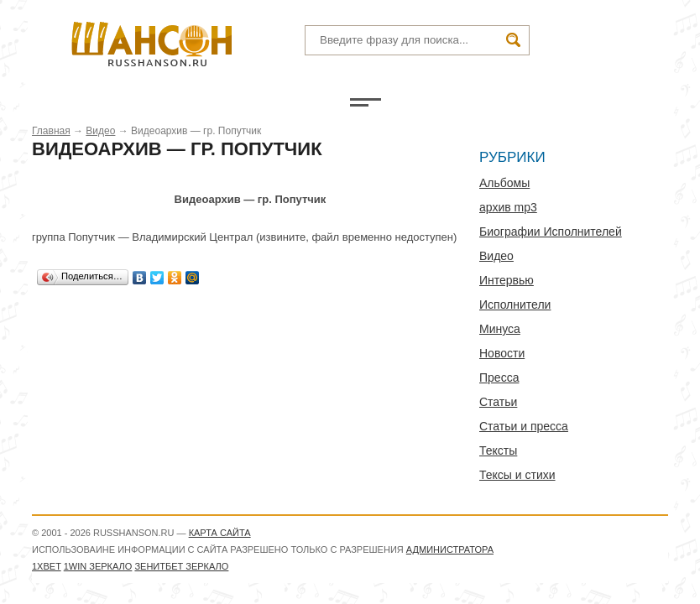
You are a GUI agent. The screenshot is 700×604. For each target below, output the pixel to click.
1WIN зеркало (98, 566)
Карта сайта (220, 533)
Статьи (498, 402)
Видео (100, 131)
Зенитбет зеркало (181, 566)
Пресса (499, 377)
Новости (502, 353)
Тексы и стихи (517, 475)
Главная (51, 131)
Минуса (500, 329)
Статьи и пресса (524, 426)
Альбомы (504, 183)
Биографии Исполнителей (551, 232)
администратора (450, 549)
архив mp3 (508, 207)
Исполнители (515, 305)
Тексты (498, 450)
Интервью (507, 280)
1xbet (47, 566)
